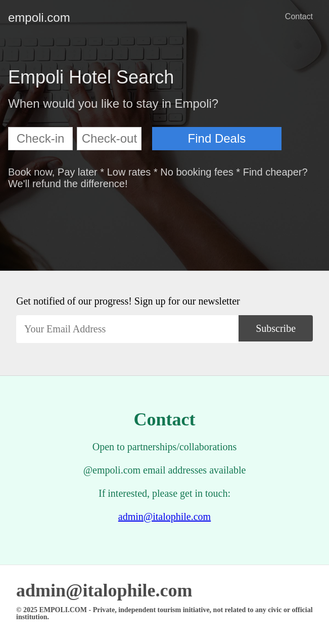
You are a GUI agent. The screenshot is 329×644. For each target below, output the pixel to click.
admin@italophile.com (164, 517)
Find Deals (217, 138)
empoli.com (16, 17)
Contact (299, 16)
